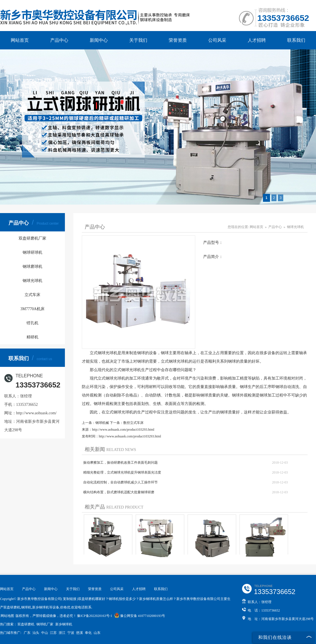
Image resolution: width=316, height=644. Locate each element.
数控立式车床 (133, 423)
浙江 (62, 633)
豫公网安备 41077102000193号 (140, 616)
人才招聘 (257, 40)
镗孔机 (32, 323)
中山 (45, 633)
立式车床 (32, 295)
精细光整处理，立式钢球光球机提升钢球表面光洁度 (122, 472)
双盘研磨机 (26, 624)
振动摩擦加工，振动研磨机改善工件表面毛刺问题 (120, 463)
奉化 (88, 633)
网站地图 (7, 616)
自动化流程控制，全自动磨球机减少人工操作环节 (120, 482)
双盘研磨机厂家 (32, 238)
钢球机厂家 (45, 624)
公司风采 (217, 40)
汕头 (36, 633)
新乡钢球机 (64, 624)
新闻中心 (99, 40)
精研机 (32, 337)
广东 (27, 633)
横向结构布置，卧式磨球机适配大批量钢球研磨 (119, 492)
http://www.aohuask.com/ (36, 413)
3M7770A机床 (32, 309)
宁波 (71, 633)
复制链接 (70, 599)
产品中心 (59, 40)
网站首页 (20, 40)
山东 (97, 633)
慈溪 (80, 633)
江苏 (53, 633)
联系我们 (296, 40)
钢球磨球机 (32, 267)
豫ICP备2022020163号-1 (95, 616)
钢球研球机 (32, 252)
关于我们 (138, 40)
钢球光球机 (32, 281)
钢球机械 (102, 423)
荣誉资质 (178, 40)
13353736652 (283, 18)
